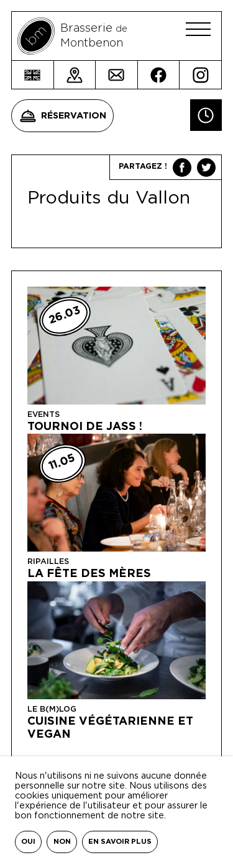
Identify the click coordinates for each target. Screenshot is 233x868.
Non (62, 842)
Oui (28, 842)
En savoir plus (120, 842)
